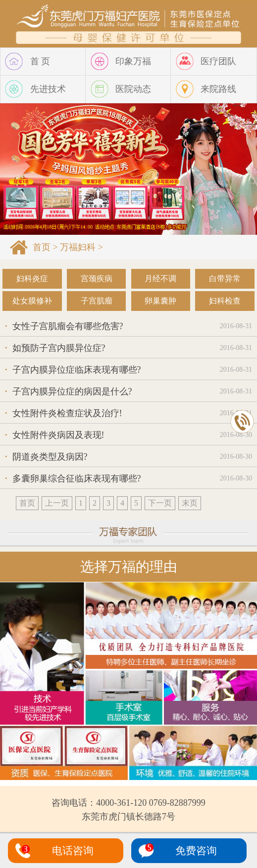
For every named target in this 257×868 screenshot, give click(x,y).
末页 (190, 503)
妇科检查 (225, 301)
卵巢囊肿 (160, 301)
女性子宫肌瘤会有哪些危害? (64, 326)
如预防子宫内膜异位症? (55, 348)
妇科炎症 (32, 279)
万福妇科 (78, 247)
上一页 (57, 503)
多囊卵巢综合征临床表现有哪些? (73, 478)
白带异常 (225, 279)
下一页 (160, 503)
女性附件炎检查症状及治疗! (64, 413)
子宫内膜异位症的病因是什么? (69, 391)
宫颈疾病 (97, 279)
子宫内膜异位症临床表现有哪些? (73, 370)
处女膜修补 (32, 301)
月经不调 (160, 279)
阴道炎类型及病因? (46, 457)
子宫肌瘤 (97, 301)
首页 (42, 247)
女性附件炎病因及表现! (55, 435)
